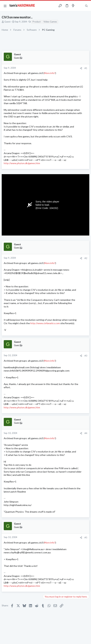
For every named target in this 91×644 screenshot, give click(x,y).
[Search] (86, 6)
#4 (86, 433)
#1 (86, 68)
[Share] (81, 68)
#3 (86, 356)
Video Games (50, 22)
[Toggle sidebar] (80, 6)
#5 (86, 537)
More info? (50, 73)
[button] (5, 6)
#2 (86, 258)
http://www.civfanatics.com (45, 323)
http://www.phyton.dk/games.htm (22, 163)
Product (37, 22)
